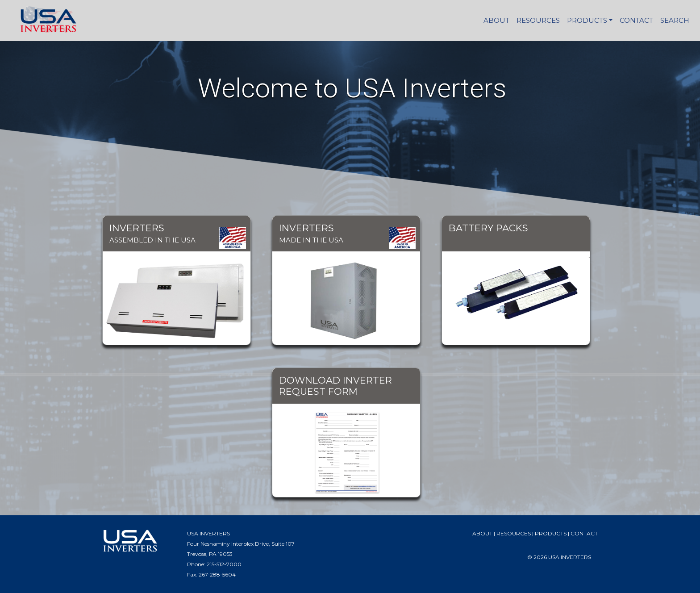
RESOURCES (538, 20)
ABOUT (496, 20)
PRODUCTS (587, 20)
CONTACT (636, 20)
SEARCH (675, 20)
